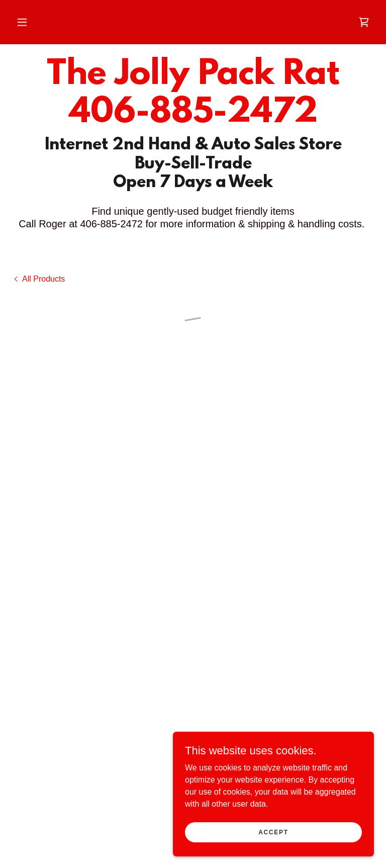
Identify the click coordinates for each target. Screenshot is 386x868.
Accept (273, 839)
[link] (193, 119)
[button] (22, 22)
